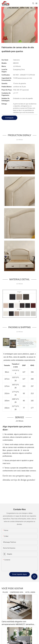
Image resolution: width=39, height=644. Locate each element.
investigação (9, 118)
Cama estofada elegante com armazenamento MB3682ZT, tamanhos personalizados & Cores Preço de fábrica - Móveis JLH (19, 623)
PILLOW (5, 592)
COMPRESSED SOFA (16, 592)
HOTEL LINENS (30, 592)
